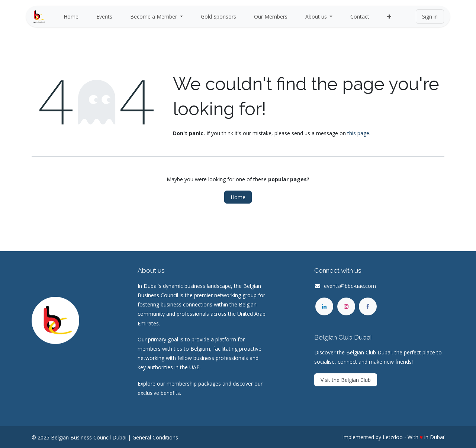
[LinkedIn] (324, 306)
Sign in (430, 17)
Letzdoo (393, 437)
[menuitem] (71, 17)
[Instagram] (346, 306)
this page (358, 133)
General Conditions (155, 437)
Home (238, 197)
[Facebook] (368, 306)
